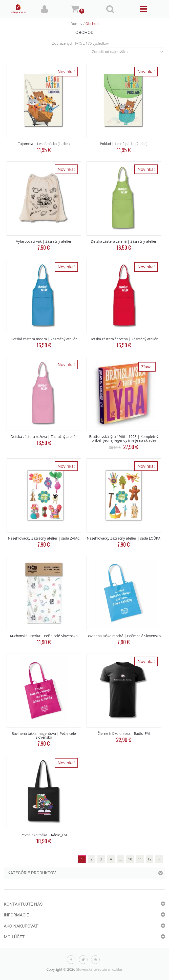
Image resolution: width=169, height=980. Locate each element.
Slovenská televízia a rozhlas (99, 969)
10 (130, 859)
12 (150, 859)
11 (140, 859)
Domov (76, 24)
